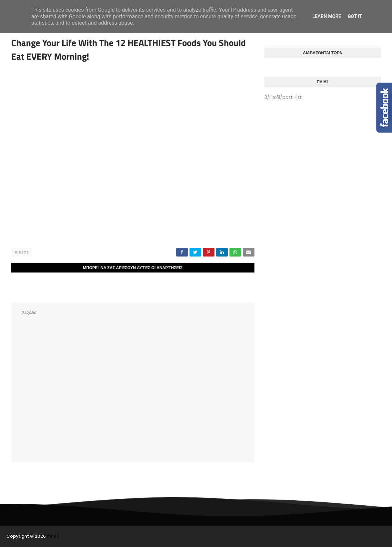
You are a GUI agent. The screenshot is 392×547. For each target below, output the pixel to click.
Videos (22, 252)
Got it (355, 16)
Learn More (327, 16)
